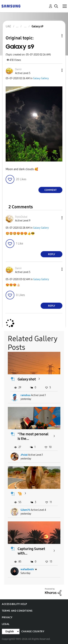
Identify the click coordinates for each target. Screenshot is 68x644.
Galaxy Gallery (41, 78)
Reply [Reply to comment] (52, 254)
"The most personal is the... (33, 436)
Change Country (33, 631)
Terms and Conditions (17, 611)
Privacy (7, 617)
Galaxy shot (27, 379)
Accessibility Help (14, 604)
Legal (6, 624)
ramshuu (25, 395)
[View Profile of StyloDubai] (21, 217)
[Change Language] (11, 631)
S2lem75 (25, 510)
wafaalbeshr (27, 569)
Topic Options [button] (56, 36)
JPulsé (24, 455)
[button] (56, 70)
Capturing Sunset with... (31, 551)
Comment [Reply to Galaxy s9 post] (51, 190)
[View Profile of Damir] (18, 69)
